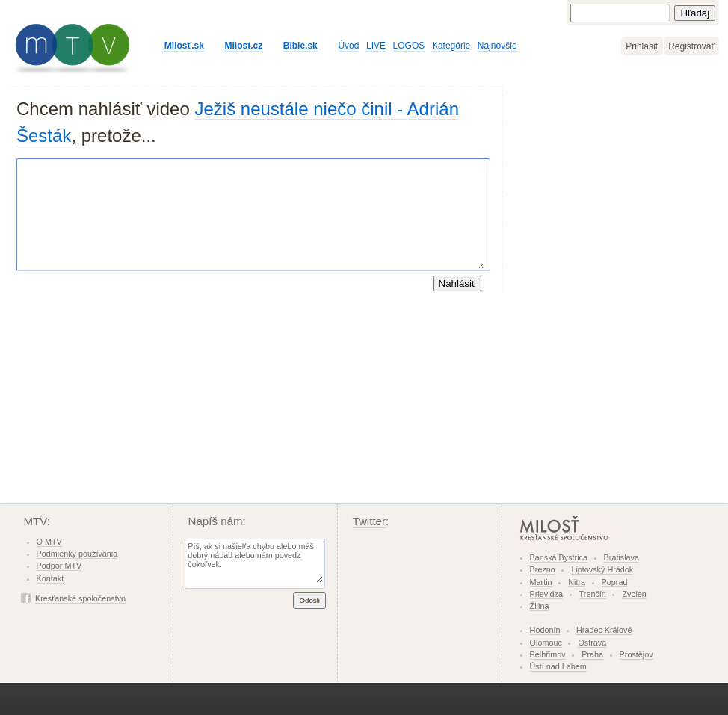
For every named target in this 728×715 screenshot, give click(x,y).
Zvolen (634, 594)
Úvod (348, 46)
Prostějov (636, 654)
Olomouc (546, 643)
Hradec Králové (604, 630)
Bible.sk (300, 46)
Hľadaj (695, 13)
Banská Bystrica (559, 557)
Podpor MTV (59, 566)
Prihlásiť (642, 46)
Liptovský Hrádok (602, 569)
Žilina (540, 606)
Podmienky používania (77, 554)
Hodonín (545, 630)
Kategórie (451, 46)
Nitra (577, 582)
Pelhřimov (548, 654)
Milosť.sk (184, 46)
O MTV (49, 542)
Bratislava (621, 557)
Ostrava (592, 643)
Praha (592, 654)
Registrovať (691, 46)
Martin (541, 582)
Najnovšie (497, 46)
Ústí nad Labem (558, 666)
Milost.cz (244, 46)
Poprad (615, 582)
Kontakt (50, 578)
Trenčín (593, 594)
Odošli (309, 600)
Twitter (370, 521)
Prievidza (546, 594)
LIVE (376, 46)
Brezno (543, 569)
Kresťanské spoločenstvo (80, 598)
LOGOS (409, 46)
